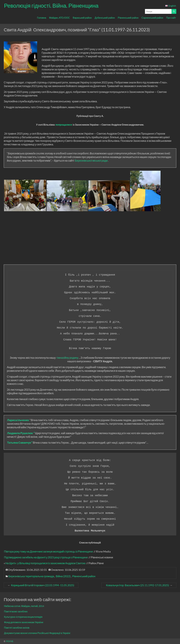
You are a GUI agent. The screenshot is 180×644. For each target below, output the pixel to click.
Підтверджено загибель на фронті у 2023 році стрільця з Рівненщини (46, 557)
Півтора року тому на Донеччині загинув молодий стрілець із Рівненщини (48, 551)
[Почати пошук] (174, 11)
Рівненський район (128, 18)
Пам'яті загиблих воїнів (17, 628)
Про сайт (171, 18)
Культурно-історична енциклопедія (23, 617)
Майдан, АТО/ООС (59, 18)
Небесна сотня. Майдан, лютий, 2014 (24, 606)
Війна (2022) (63, 576)
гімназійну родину (67, 358)
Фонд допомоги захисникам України (24, 622)
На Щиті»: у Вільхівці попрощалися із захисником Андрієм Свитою (45, 563)
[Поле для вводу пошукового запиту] (158, 11)
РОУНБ (10, 641)
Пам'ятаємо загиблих (16, 611)
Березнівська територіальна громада (31, 576)
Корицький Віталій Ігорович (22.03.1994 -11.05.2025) (43, 585)
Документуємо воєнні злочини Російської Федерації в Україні (37, 633)
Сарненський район (152, 18)
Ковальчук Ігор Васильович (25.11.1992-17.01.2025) (137, 585)
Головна (42, 18)
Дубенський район (105, 18)
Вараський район (82, 18)
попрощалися (64, 125)
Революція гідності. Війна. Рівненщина (51, 6)
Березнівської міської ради (91, 161)
